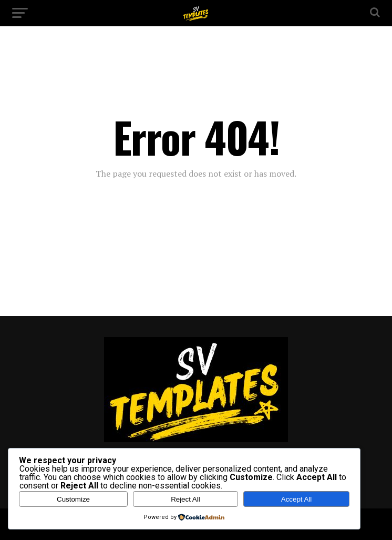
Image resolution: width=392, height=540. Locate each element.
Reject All (185, 499)
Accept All (297, 499)
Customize (73, 499)
